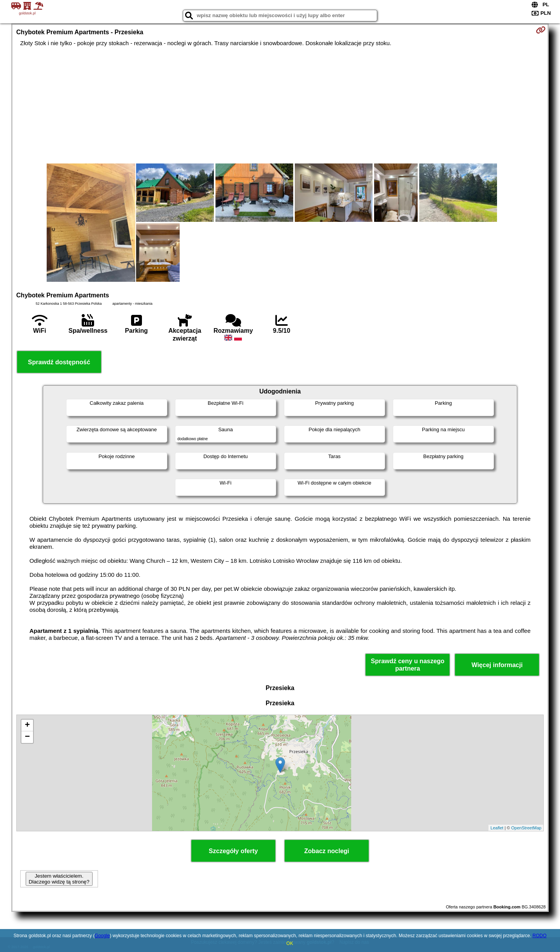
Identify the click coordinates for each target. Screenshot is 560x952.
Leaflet (497, 828)
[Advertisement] (280, 105)
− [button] (27, 737)
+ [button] (27, 725)
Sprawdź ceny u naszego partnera (407, 665)
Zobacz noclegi (327, 851)
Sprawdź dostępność (59, 362)
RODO (539, 936)
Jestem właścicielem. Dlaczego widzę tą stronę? (59, 879)
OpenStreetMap (527, 828)
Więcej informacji (497, 665)
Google (102, 936)
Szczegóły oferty (233, 851)
